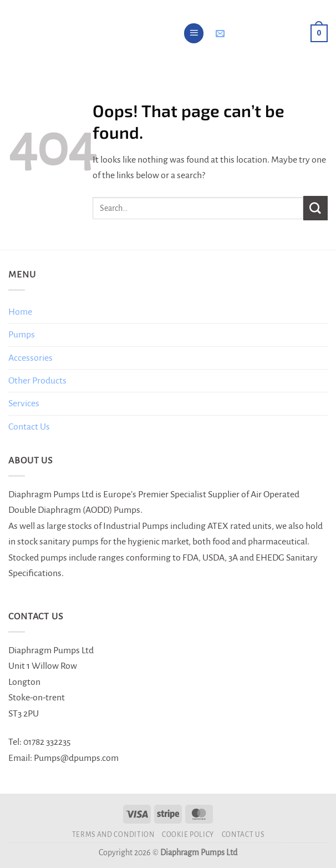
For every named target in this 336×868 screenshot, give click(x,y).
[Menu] (194, 33)
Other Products (37, 381)
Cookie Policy (188, 835)
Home (20, 312)
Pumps (22, 335)
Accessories (30, 358)
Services (24, 403)
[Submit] (315, 208)
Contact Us (29, 427)
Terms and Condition (113, 835)
